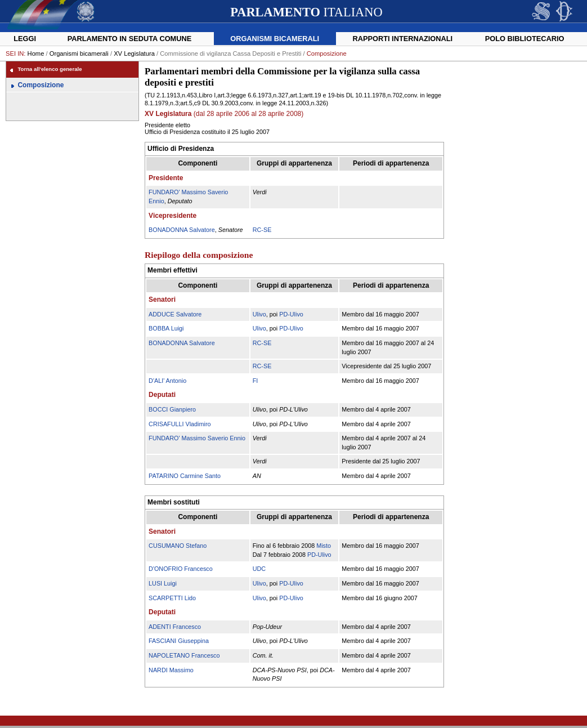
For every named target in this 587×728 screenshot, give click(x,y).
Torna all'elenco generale (50, 69)
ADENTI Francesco (175, 627)
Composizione (41, 85)
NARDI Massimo (171, 670)
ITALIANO (306, 12)
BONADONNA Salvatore (182, 230)
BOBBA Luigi (166, 328)
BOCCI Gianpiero (172, 409)
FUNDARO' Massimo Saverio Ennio (197, 438)
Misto (324, 546)
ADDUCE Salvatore (175, 314)
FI (256, 381)
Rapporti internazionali (402, 39)
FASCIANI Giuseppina (179, 641)
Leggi (25, 39)
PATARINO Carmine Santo (185, 476)
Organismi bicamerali (275, 39)
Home (36, 53)
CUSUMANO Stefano (178, 546)
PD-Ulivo (291, 314)
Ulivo (259, 314)
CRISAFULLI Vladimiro (180, 424)
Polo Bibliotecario (525, 39)
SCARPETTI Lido (172, 598)
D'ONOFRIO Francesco (181, 569)
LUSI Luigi (163, 583)
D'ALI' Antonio (167, 381)
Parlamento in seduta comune (130, 39)
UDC (259, 569)
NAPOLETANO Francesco (184, 655)
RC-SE (262, 230)
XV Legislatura (134, 53)
